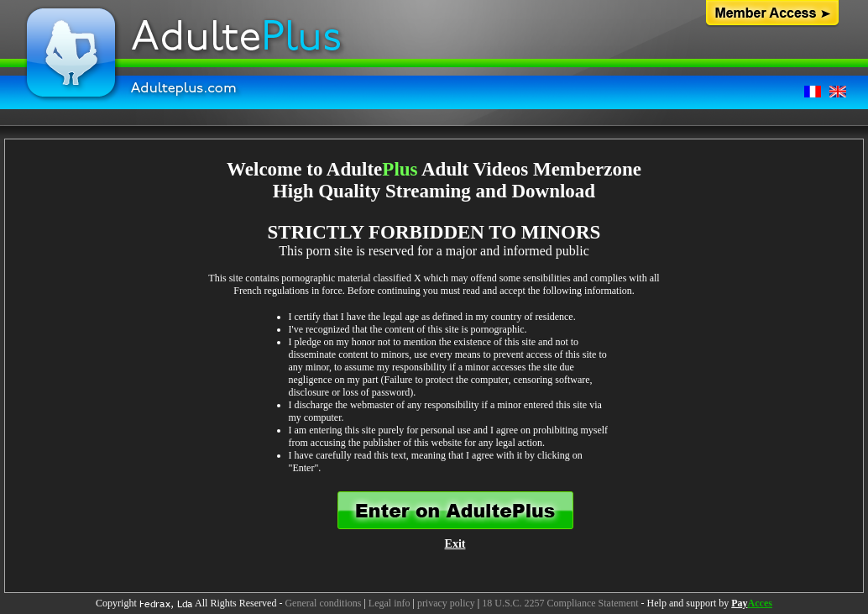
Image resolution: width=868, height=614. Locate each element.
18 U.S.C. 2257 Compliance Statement (560, 603)
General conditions (323, 603)
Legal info (390, 603)
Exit (455, 544)
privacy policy (446, 603)
